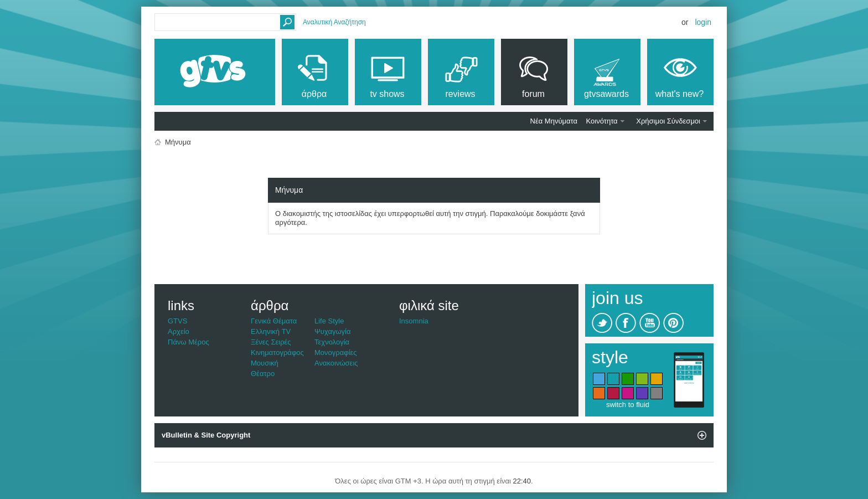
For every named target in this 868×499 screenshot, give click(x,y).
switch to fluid (628, 405)
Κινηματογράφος (277, 353)
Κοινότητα (602, 121)
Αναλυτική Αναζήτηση (334, 22)
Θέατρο (263, 374)
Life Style (329, 321)
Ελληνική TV (271, 331)
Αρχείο (179, 331)
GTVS (177, 321)
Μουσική (265, 363)
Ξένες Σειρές (271, 342)
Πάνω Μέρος (188, 342)
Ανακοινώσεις (336, 363)
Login (703, 22)
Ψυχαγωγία (333, 331)
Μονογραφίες (336, 353)
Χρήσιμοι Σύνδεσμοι (668, 121)
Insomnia (414, 321)
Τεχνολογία (332, 342)
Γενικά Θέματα (274, 321)
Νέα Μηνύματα (554, 121)
